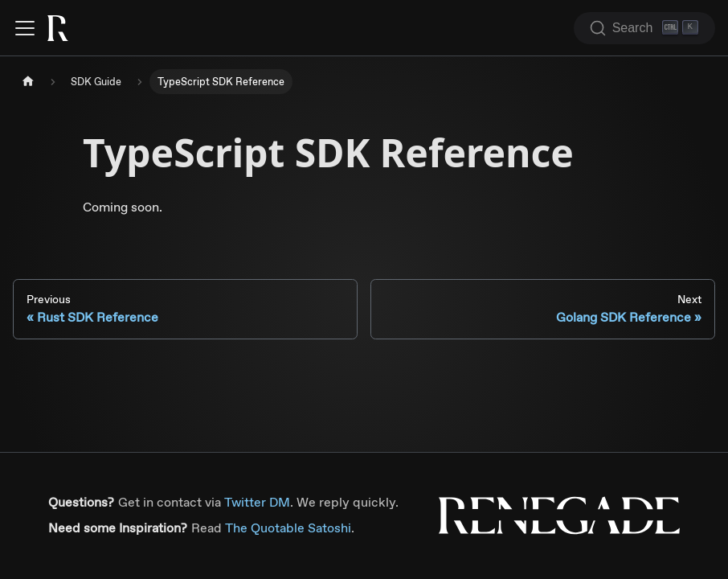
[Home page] (28, 82)
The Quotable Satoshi (288, 528)
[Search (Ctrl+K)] (644, 28)
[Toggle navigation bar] (25, 28)
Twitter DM (257, 502)
